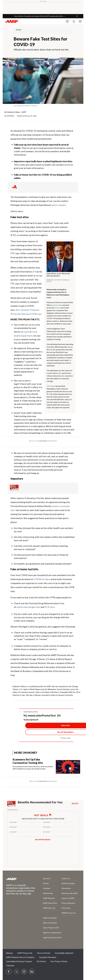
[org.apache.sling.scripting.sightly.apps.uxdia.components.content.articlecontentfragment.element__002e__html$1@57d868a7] (43, 106)
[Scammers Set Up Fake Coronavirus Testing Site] (46, 766)
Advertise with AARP (69, 893)
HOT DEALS (41, 815)
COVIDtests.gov (42, 579)
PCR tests (50, 607)
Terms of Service (44, 953)
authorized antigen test (28, 607)
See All (75, 803)
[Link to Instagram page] (24, 972)
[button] (77, 16)
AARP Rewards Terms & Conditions (20, 957)
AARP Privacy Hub (25, 953)
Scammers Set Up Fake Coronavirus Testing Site (28, 761)
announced (56, 305)
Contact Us (66, 878)
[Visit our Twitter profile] (16, 972)
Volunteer (47, 888)
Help (67, 21)
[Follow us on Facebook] (9, 972)
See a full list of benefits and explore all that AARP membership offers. (39, 16)
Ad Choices (41, 961)
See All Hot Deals (42, 840)
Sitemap (9, 953)
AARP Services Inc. (69, 913)
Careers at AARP (68, 898)
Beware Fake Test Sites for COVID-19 (40, 42)
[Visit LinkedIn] (32, 972)
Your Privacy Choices (59, 961)
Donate (46, 883)
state (27, 332)
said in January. (59, 205)
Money (19, 30)
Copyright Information (48, 957)
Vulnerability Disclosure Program (19, 961)
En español (9, 116)
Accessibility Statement (64, 953)
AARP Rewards (49, 898)
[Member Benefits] (14, 490)
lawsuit (58, 308)
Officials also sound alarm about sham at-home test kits (41, 50)
